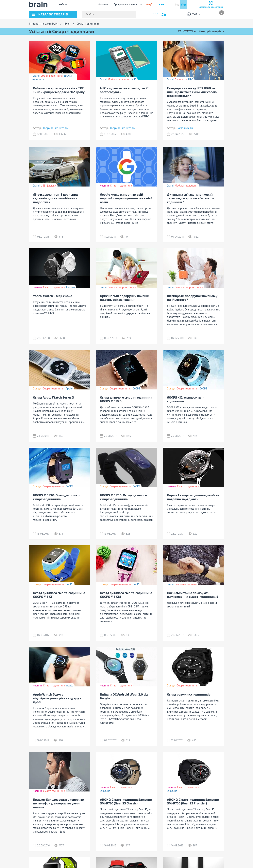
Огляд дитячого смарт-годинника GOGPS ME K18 (126, 595)
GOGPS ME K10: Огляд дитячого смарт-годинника (56, 497)
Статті (36, 76)
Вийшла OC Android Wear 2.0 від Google (124, 696)
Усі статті (186, 31)
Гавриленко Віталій (56, 128)
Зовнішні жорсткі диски (122, 287)
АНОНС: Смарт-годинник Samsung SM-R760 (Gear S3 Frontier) (193, 801)
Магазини (103, 4)
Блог (67, 24)
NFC (134, 79)
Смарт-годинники (52, 76)
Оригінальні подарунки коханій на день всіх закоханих (125, 298)
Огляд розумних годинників (189, 694)
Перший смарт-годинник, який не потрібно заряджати (193, 497)
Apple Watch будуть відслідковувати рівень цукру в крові (57, 698)
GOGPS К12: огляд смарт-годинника (186, 399)
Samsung (105, 791)
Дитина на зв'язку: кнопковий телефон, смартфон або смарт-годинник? (191, 198)
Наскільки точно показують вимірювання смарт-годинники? (193, 595)
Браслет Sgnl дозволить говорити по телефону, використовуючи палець (59, 803)
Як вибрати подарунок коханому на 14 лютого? (192, 298)
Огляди (37, 388)
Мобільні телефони (119, 79)
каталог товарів (53, 14)
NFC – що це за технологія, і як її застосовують (124, 90)
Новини (104, 186)
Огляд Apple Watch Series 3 (53, 397)
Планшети (181, 79)
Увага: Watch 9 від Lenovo (53, 296)
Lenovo (70, 287)
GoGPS (136, 388)
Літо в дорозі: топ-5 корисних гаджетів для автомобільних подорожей (55, 198)
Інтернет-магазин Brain (43, 24)
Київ (61, 4)
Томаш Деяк (185, 128)
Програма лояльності (126, 4)
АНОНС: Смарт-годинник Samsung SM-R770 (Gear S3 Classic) (126, 801)
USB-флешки (48, 186)
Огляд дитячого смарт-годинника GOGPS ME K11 (59, 595)
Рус (177, 4)
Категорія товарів (210, 31)
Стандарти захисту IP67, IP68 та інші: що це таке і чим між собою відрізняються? (192, 92)
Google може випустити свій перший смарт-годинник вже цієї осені (126, 198)
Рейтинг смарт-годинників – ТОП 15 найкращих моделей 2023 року (59, 90)
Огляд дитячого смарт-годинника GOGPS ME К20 (126, 399)
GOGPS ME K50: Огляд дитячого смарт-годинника (123, 497)
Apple (69, 388)
